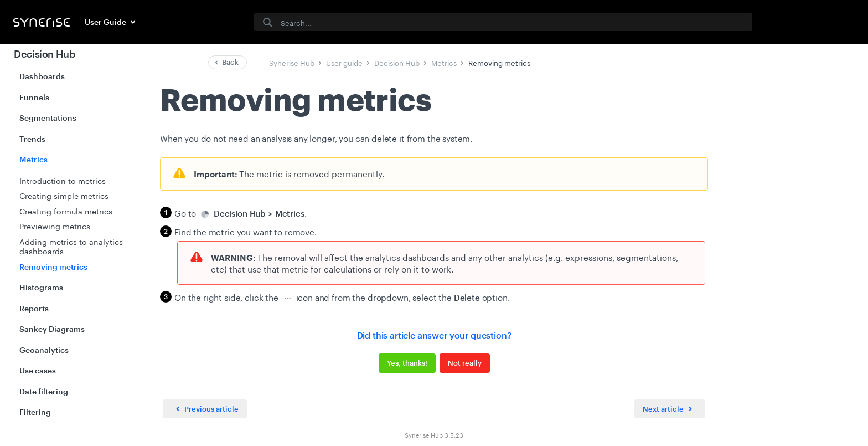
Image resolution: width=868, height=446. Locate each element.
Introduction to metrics (63, 180)
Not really (465, 363)
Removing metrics (53, 267)
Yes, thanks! (407, 363)
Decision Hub (45, 54)
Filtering (35, 412)
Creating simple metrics (64, 195)
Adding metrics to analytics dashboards (71, 246)
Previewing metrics (55, 225)
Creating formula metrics (66, 211)
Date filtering (44, 391)
